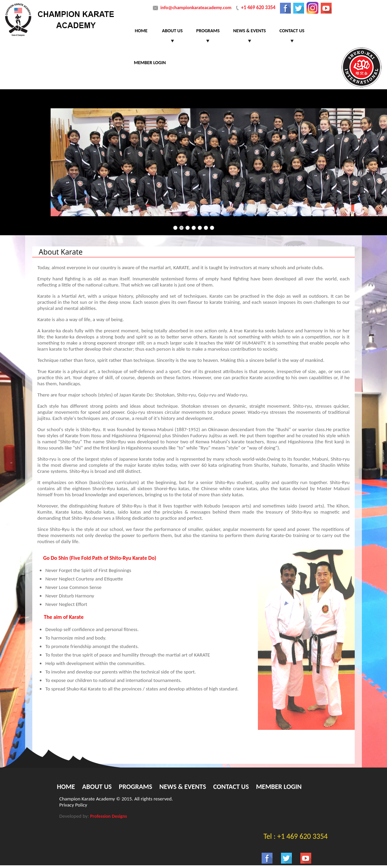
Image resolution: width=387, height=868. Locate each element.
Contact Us (292, 31)
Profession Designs (108, 816)
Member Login (150, 63)
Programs (208, 31)
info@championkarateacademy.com (196, 8)
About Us (172, 31)
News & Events (249, 31)
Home (141, 31)
